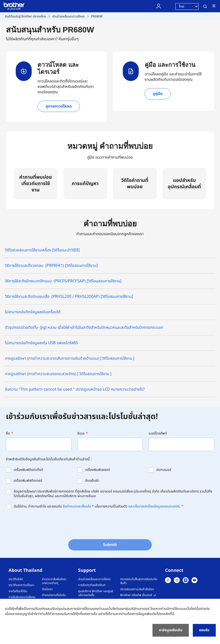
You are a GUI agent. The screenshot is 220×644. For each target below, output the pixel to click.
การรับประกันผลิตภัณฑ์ (92, 585)
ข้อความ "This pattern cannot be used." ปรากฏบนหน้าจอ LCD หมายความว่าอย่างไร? (75, 389)
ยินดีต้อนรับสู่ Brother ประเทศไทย (25, 16)
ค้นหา (205, 6)
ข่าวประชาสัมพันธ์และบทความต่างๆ (54, 581)
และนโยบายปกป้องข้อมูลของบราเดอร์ (154, 506)
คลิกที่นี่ (169, 614)
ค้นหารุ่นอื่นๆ (69, 39)
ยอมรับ (204, 630)
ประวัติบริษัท (16, 579)
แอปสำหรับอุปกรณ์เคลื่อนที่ (184, 184)
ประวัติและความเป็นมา (21, 585)
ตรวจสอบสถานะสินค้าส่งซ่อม (137, 589)
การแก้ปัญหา (85, 184)
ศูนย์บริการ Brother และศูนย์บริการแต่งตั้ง (96, 593)
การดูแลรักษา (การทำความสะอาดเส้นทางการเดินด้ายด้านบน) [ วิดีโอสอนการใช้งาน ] (70, 358)
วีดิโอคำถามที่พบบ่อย (135, 184)
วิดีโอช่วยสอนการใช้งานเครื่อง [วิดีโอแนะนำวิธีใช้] (42, 250)
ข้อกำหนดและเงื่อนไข (77, 506)
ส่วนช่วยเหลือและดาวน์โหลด (69, 16)
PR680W (97, 16)
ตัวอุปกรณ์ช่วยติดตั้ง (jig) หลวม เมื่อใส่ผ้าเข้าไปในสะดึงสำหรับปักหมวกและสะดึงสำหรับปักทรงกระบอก (84, 328)
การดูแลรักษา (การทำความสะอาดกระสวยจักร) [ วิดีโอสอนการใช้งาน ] (58, 374)
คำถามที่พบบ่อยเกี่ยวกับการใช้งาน (36, 184)
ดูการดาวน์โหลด (59, 106)
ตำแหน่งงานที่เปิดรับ (54, 595)
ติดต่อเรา (47, 589)
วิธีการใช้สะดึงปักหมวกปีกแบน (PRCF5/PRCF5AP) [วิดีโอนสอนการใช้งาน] (63, 281)
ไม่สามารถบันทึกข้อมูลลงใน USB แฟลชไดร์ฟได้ (41, 343)
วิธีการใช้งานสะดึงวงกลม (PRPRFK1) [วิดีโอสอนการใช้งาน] (51, 266)
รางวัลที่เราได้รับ (18, 591)
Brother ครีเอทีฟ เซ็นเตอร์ (136, 595)
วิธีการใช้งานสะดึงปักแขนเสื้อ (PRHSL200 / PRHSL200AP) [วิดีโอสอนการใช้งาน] (69, 297)
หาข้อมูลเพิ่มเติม (171, 630)
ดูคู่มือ (158, 94)
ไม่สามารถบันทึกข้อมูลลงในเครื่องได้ (33, 312)
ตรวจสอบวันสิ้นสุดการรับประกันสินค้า (139, 581)
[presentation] (43, 524)
